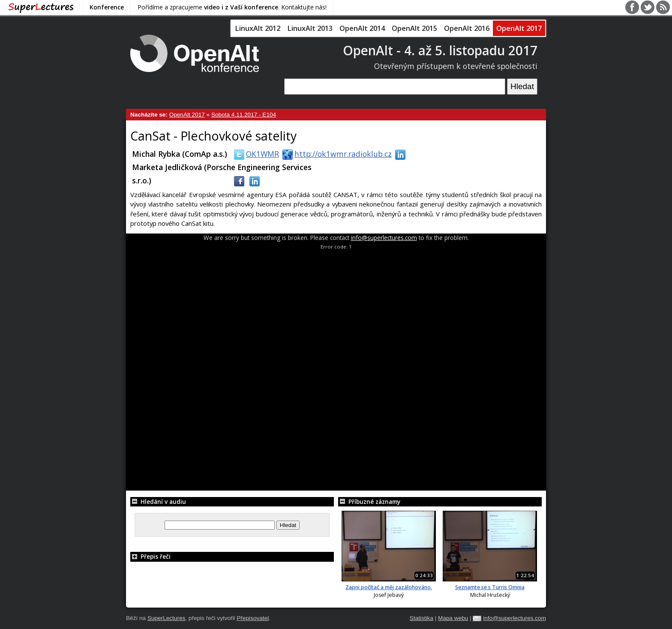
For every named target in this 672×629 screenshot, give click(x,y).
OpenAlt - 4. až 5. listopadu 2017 (440, 50)
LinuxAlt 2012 (258, 28)
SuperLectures (166, 618)
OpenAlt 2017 (519, 28)
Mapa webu (453, 618)
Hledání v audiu (158, 502)
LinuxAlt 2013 (310, 28)
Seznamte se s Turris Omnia (490, 587)
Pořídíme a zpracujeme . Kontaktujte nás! (232, 7)
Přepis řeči (150, 556)
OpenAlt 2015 (414, 28)
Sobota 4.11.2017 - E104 (244, 115)
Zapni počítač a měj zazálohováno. (389, 587)
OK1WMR (255, 154)
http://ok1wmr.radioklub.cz (335, 154)
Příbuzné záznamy (369, 502)
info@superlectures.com (384, 238)
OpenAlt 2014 (362, 28)
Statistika (421, 618)
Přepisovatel (253, 618)
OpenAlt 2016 (467, 28)
